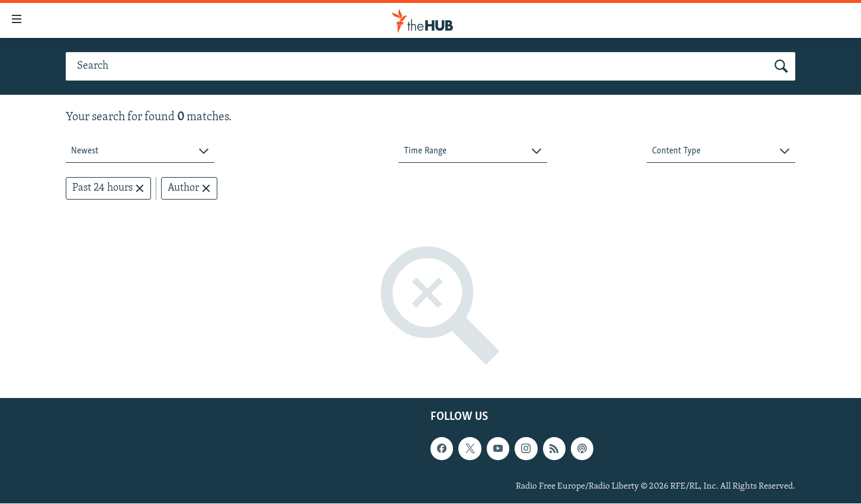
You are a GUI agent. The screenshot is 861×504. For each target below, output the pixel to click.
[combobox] (140, 151)
